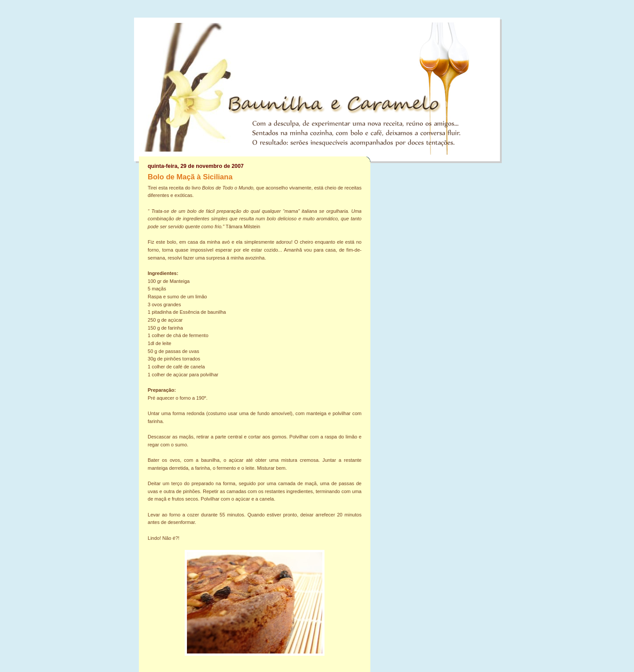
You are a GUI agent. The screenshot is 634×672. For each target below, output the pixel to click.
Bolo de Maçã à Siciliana (190, 177)
